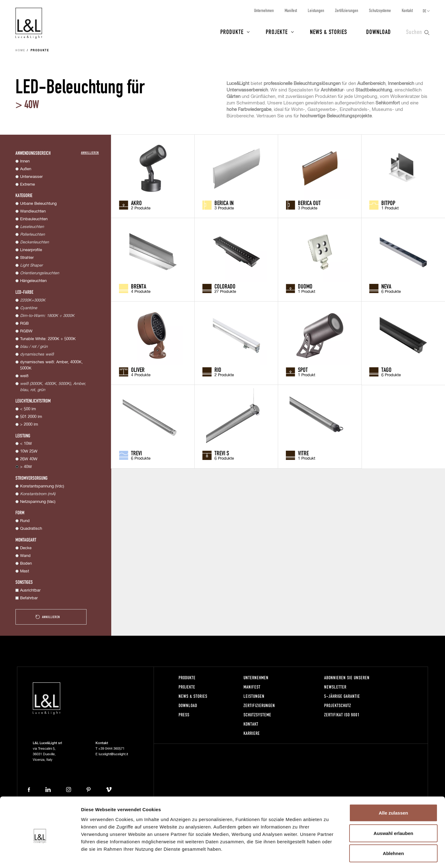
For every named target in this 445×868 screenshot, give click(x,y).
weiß (24, 376)
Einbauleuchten (34, 219)
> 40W (26, 467)
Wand (25, 556)
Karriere (252, 733)
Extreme (28, 185)
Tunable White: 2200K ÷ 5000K (48, 339)
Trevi (136, 453)
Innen (25, 161)
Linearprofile (31, 250)
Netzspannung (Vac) (38, 502)
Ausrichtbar (30, 590)
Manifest (291, 10)
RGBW (26, 331)
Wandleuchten (33, 211)
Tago (386, 369)
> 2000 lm (29, 425)
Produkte (232, 32)
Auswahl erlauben (393, 807)
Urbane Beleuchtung (38, 204)
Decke (26, 548)
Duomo (305, 286)
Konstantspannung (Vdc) (42, 486)
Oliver (138, 369)
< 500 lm (28, 409)
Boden (26, 564)
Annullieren (90, 152)
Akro (136, 203)
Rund (25, 521)
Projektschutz (338, 705)
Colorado (225, 286)
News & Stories (328, 32)
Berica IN (224, 203)
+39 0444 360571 (111, 749)
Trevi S (222, 453)
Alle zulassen (393, 787)
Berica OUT (309, 203)
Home (20, 51)
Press (184, 715)
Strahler (27, 258)
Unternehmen (264, 10)
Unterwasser (31, 177)
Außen (26, 169)
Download (379, 32)
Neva (386, 286)
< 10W (26, 444)
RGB (24, 324)
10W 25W (29, 451)
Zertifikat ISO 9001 (342, 715)
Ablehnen (393, 827)
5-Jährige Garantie (342, 696)
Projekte (277, 32)
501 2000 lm (31, 417)
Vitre (303, 453)
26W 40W (29, 459)
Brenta (139, 286)
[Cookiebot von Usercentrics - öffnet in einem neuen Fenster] (40, 856)
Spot (303, 369)
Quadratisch (31, 529)
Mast (25, 571)
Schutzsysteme (380, 10)
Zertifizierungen (347, 10)
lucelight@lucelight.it (113, 754)
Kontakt (407, 10)
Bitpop (388, 203)
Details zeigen (329, 856)
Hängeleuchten (33, 281)
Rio (218, 369)
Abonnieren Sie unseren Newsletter (347, 682)
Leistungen (316, 10)
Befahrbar (29, 598)
